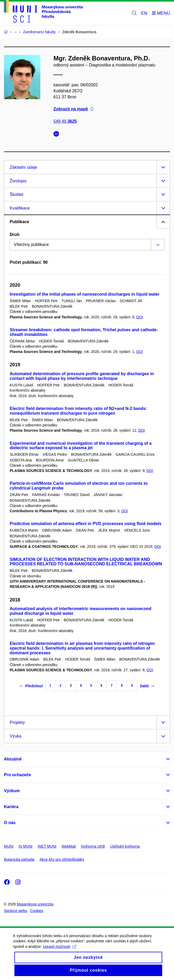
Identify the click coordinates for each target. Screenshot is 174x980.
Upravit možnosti (60, 951)
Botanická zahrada (19, 859)
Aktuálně (13, 759)
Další (147, 686)
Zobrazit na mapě (73, 109)
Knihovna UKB (93, 846)
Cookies (37, 911)
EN (144, 13)
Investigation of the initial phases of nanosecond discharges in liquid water (85, 294)
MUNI (9, 846)
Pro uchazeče (17, 775)
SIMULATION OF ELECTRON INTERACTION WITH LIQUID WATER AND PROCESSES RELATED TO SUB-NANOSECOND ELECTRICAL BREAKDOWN (86, 562)
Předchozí (31, 686)
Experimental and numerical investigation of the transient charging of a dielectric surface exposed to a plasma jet (81, 446)
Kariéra (11, 807)
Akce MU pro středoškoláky (62, 859)
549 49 (65, 121)
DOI (140, 317)
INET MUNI (47, 846)
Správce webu (16, 911)
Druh (15, 235)
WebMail (69, 846)
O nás (10, 823)
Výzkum (12, 791)
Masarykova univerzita (35, 904)
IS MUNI (26, 846)
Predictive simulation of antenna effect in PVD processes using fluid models (86, 524)
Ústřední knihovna (125, 846)
